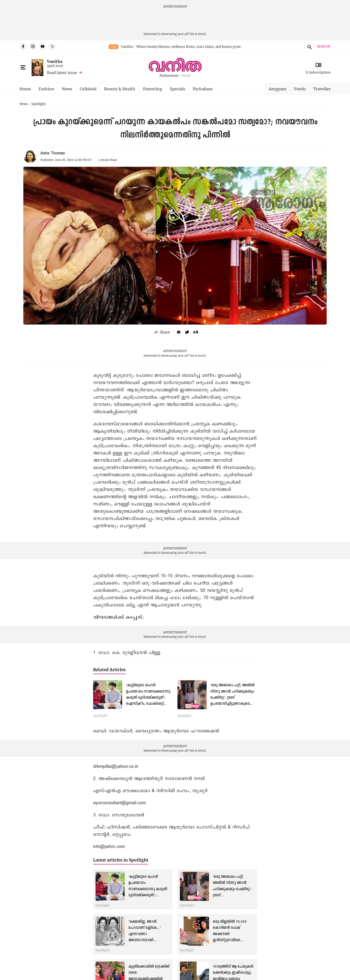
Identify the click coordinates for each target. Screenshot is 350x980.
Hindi (186, 76)
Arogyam (278, 89)
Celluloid (88, 89)
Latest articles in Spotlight (121, 860)
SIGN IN (324, 46)
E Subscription (318, 72)
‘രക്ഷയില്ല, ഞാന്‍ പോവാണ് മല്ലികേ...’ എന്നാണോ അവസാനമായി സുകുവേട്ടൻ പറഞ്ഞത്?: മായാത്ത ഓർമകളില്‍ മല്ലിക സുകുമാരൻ (149, 940)
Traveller (322, 89)
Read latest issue (62, 73)
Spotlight (39, 104)
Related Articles (109, 670)
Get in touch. (198, 34)
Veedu (300, 89)
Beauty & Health (120, 89)
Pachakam (203, 89)
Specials (177, 89)
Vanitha (55, 61)
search (309, 46)
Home (25, 89)
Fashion (46, 89)
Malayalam (169, 76)
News (67, 89)
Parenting (153, 89)
